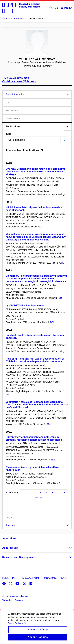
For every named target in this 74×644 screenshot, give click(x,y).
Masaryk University (19, 596)
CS (57, 8)
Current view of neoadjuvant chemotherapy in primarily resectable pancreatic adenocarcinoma (34, 438)
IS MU (6, 578)
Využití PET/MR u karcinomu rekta (25, 306)
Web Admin (8, 600)
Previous (12, 493)
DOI (63, 263)
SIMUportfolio (49, 578)
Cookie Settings (17, 627)
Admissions (9, 538)
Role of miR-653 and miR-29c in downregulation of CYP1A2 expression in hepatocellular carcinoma (35, 360)
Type (8, 134)
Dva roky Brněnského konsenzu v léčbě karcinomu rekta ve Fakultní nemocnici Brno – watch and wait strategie (35, 172)
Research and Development (18, 557)
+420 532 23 (12, 78)
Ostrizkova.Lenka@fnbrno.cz (19, 81)
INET (15, 578)
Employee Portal (30, 578)
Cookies (19, 600)
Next (38, 497)
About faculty (10, 548)
